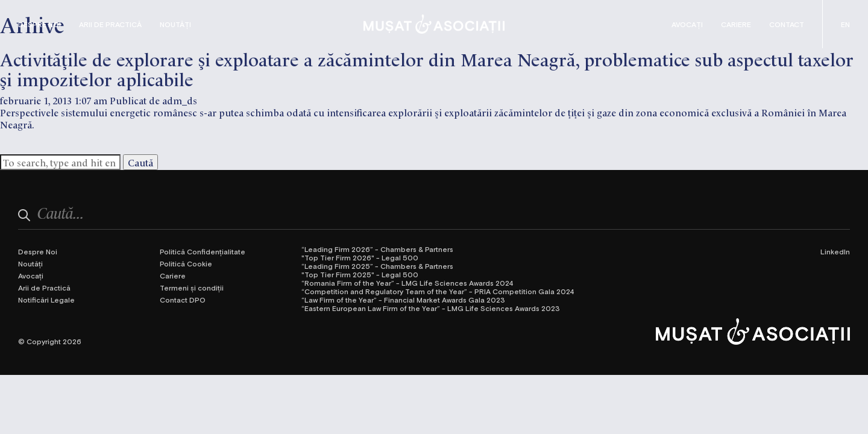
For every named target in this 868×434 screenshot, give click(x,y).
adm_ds (180, 100)
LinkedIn (835, 251)
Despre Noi (39, 24)
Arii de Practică (110, 24)
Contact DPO (183, 300)
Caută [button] (140, 162)
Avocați (687, 24)
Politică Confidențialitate (203, 251)
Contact (787, 24)
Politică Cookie (186, 263)
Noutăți (175, 24)
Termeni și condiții (192, 288)
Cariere (736, 24)
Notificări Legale (46, 300)
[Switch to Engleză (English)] (845, 24)
